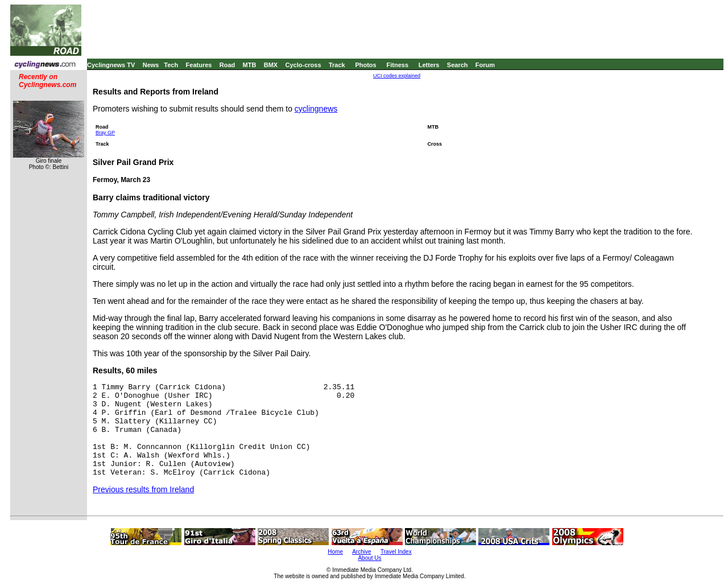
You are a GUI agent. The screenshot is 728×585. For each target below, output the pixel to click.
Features (199, 65)
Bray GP (105, 133)
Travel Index (396, 552)
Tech (171, 65)
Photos (365, 65)
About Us (369, 558)
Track (337, 65)
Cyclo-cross (303, 65)
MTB (250, 65)
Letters (429, 65)
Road (227, 65)
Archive (361, 552)
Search (458, 65)
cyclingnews (316, 109)
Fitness (397, 65)
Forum (485, 65)
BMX (271, 65)
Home (335, 552)
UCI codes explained (397, 76)
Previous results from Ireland (143, 489)
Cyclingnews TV (111, 65)
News (151, 65)
